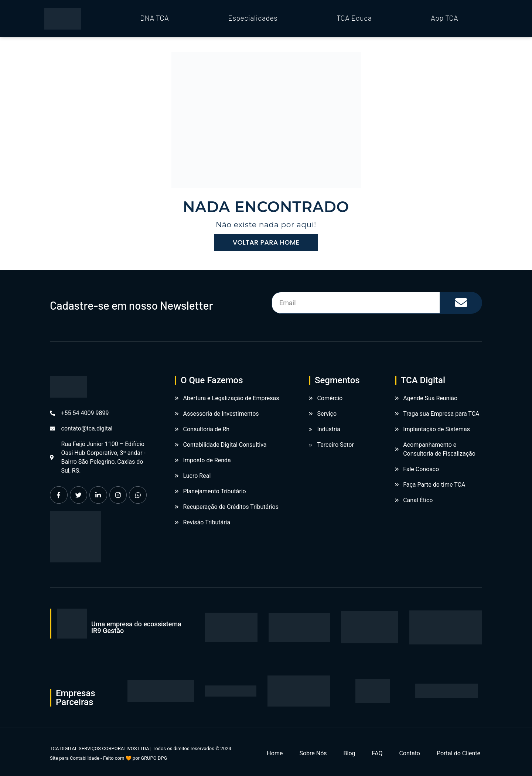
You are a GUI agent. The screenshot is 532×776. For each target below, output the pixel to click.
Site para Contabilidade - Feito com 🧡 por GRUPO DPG (108, 758)
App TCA (444, 18)
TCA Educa (354, 18)
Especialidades (253, 18)
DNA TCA (154, 18)
